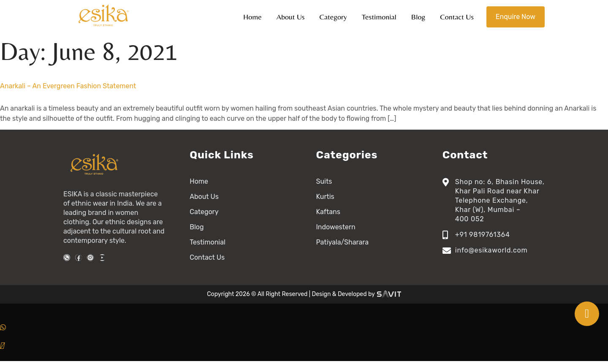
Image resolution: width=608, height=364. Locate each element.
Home (252, 17)
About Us (291, 17)
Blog (418, 17)
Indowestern (336, 227)
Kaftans (328, 212)
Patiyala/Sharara (343, 242)
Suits (324, 181)
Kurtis (325, 197)
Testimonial (379, 17)
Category (333, 17)
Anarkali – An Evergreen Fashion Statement (68, 86)
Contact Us (457, 17)
